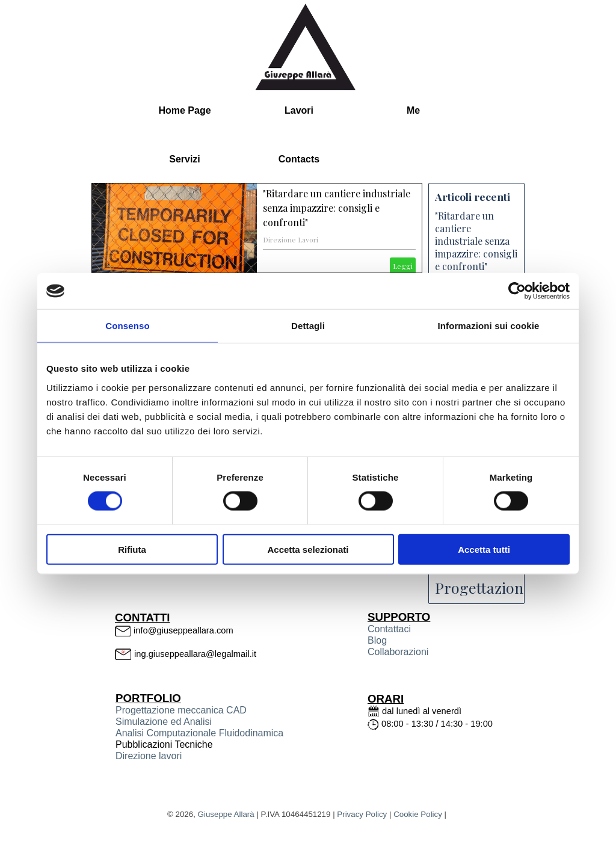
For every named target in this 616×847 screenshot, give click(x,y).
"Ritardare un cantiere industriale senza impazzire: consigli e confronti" (337, 208)
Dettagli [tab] (308, 326)
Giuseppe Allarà (226, 814)
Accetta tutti (484, 549)
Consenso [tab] (127, 326)
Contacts (299, 159)
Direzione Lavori (291, 239)
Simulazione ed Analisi (164, 722)
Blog (377, 640)
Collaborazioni (398, 652)
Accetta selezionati (308, 549)
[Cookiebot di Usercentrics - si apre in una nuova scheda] (517, 291)
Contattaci (389, 629)
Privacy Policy (362, 814)
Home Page (184, 110)
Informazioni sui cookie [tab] (489, 326)
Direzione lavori (149, 756)
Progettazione (483, 587)
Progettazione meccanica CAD (181, 710)
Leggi (403, 266)
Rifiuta (132, 549)
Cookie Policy (418, 814)
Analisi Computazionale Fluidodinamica (199, 733)
